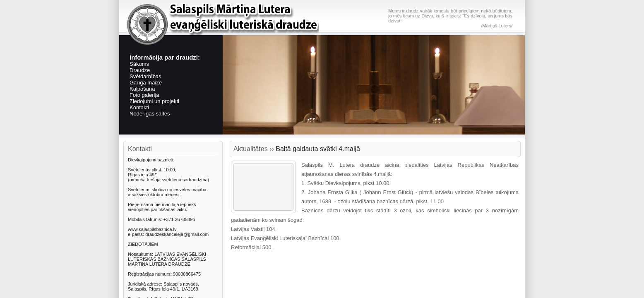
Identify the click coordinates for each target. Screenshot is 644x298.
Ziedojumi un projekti (154, 101)
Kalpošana (142, 89)
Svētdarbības (145, 76)
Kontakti (139, 107)
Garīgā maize (146, 83)
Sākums (139, 64)
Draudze (140, 70)
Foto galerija (144, 95)
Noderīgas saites (150, 114)
